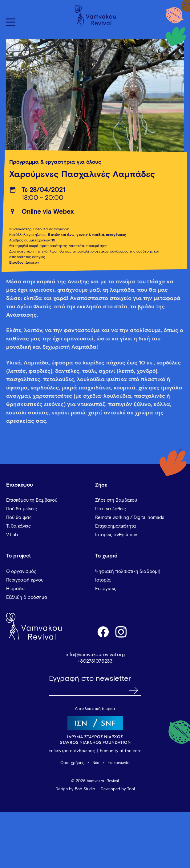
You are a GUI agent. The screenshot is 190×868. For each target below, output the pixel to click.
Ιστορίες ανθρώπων (116, 535)
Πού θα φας (19, 518)
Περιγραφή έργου (25, 580)
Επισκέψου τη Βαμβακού (32, 500)
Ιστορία (103, 580)
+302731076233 (95, 661)
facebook (103, 631)
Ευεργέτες (106, 589)
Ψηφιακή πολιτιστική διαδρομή (128, 572)
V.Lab (12, 535)
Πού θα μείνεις (22, 509)
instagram (121, 631)
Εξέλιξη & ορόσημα (27, 597)
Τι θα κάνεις (18, 526)
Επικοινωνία (119, 763)
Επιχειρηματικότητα (116, 526)
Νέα (96, 763)
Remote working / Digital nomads (130, 518)
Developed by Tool (118, 789)
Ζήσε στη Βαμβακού (116, 500)
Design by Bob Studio (75, 789)
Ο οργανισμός (21, 572)
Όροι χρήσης (72, 763)
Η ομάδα (16, 589)
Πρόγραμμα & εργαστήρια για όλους (55, 162)
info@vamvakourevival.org (95, 655)
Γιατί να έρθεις (111, 509)
